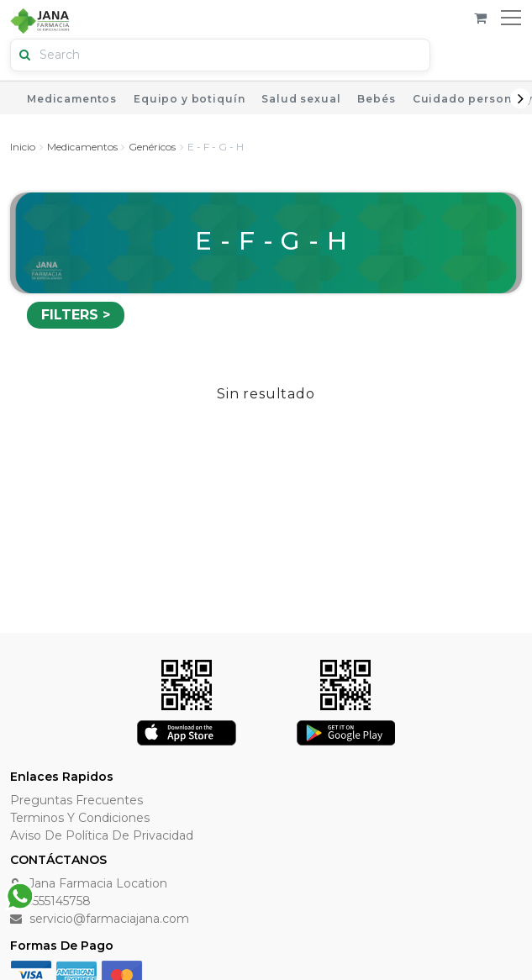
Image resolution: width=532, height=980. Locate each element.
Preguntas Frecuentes (76, 800)
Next (520, 98)
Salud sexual (301, 99)
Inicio (23, 147)
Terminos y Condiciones (80, 818)
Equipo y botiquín (189, 99)
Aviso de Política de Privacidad (102, 835)
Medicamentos (72, 99)
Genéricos (152, 147)
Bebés (376, 99)
